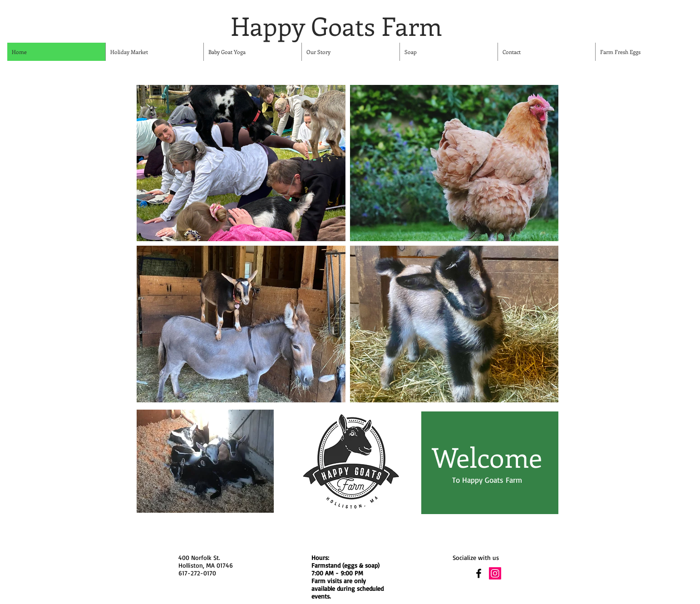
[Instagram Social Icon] (495, 573)
